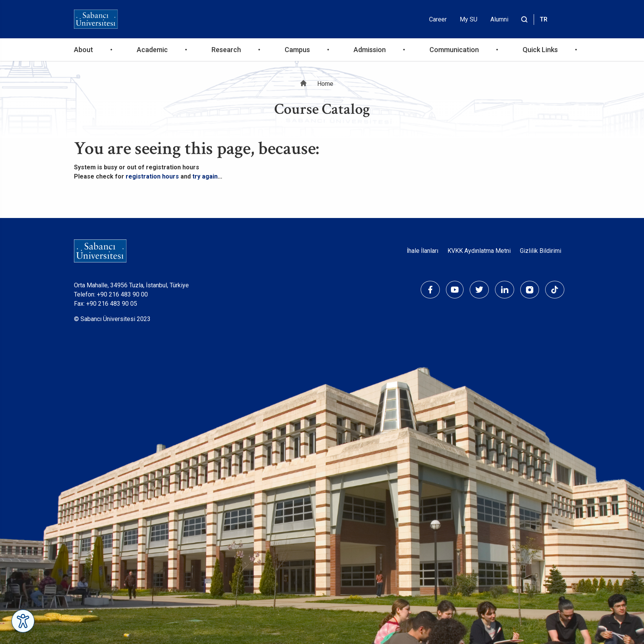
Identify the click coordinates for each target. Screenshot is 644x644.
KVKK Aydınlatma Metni (479, 251)
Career (438, 19)
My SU (469, 19)
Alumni (499, 19)
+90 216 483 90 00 (122, 294)
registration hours (152, 176)
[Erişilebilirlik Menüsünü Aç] (23, 621)
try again (205, 176)
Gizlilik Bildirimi (541, 251)
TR (544, 19)
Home (325, 84)
